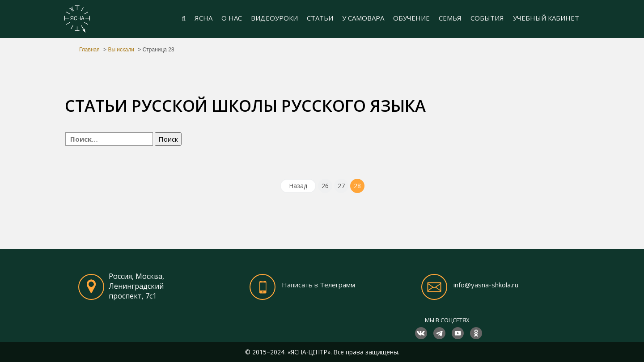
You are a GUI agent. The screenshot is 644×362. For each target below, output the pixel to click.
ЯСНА (203, 18)
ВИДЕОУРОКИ (274, 18)
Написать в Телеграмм (318, 285)
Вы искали (121, 50)
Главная (89, 50)
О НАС (232, 18)
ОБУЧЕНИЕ (411, 18)
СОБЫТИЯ (487, 18)
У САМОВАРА (363, 18)
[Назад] (298, 186)
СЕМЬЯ (450, 18)
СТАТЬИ (320, 18)
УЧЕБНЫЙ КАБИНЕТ (546, 18)
